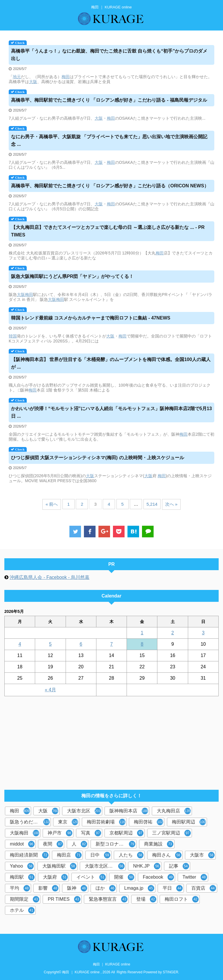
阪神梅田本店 (129, 811)
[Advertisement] (109, 740)
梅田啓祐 (149, 822)
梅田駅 (22, 877)
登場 (146, 899)
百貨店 (204, 888)
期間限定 (25, 899)
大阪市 (202, 855)
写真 (91, 833)
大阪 (33, 82)
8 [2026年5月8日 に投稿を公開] (142, 644)
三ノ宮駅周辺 (171, 833)
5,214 (152, 504)
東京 (68, 822)
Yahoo (22, 866)
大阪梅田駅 (59, 866)
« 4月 (50, 690)
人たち (131, 855)
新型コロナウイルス (116, 844)
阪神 (77, 888)
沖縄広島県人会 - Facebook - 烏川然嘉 (50, 577)
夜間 (53, 844)
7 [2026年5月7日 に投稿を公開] (112, 644)
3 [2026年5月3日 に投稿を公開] (203, 633)
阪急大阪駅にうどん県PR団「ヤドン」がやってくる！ (72, 276)
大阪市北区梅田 (105, 866)
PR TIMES (64, 899)
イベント (91, 877)
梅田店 (69, 855)
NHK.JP (147, 866)
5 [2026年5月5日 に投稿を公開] (50, 644)
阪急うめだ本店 (30, 822)
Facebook (158, 877)
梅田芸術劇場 (106, 822)
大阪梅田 (25, 833)
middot (22, 844)
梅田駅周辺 (189, 822)
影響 (48, 888)
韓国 (13, 336)
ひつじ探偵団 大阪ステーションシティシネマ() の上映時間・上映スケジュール (98, 458)
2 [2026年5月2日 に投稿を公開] (173, 633)
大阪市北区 (84, 811)
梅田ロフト (182, 899)
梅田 (66, 77)
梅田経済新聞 (29, 855)
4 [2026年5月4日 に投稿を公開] (20, 644)
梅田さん (167, 855)
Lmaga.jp (139, 888)
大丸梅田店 (174, 811)
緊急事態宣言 (108, 899)
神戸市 (60, 833)
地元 (17, 77)
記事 (179, 866)
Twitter (195, 877)
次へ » (171, 504)
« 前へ (52, 504)
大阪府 (55, 877)
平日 (173, 888)
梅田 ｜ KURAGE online (112, 964)
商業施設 (159, 844)
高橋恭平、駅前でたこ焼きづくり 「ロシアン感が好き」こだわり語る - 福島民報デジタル (109, 100)
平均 (20, 888)
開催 (124, 877)
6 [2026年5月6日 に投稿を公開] (81, 644)
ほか (106, 888)
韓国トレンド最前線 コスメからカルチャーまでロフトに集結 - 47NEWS (91, 318)
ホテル (22, 910)
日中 (100, 855)
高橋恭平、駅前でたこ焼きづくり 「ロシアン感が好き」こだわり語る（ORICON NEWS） (110, 186)
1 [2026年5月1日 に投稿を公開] (142, 633)
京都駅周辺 (126, 833)
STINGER (171, 972)
